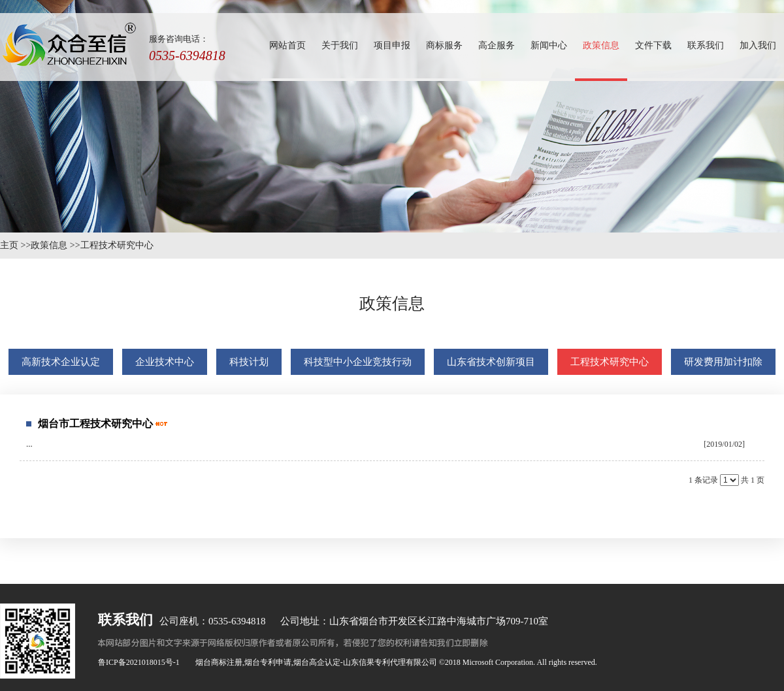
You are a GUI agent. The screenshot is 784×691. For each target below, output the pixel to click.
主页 (9, 245)
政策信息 (49, 245)
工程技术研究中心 (117, 245)
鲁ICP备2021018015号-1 (139, 662)
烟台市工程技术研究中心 (95, 424)
